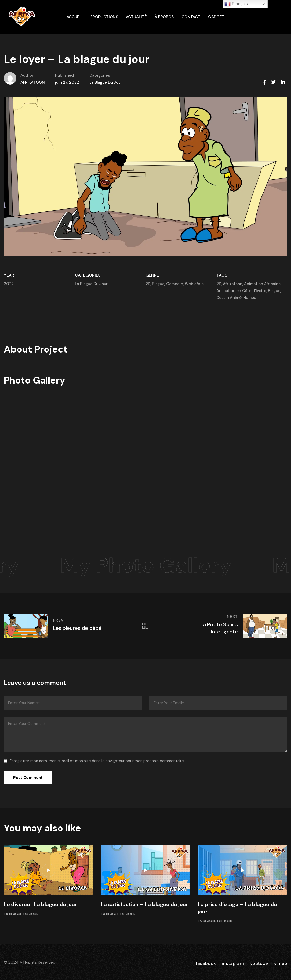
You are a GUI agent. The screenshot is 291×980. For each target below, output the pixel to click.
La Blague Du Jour (106, 82)
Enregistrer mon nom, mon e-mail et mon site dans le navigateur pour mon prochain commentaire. (97, 761)
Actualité (136, 17)
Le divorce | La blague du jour (40, 904)
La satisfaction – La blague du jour (144, 904)
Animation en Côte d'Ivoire (241, 291)
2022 (9, 284)
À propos (164, 17)
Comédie (175, 284)
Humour (251, 298)
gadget (216, 17)
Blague (158, 284)
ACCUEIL (75, 17)
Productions (104, 17)
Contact (191, 17)
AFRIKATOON (33, 82)
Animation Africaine (262, 284)
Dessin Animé (229, 298)
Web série (194, 284)
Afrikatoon (233, 284)
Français (236, 4)
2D (148, 284)
